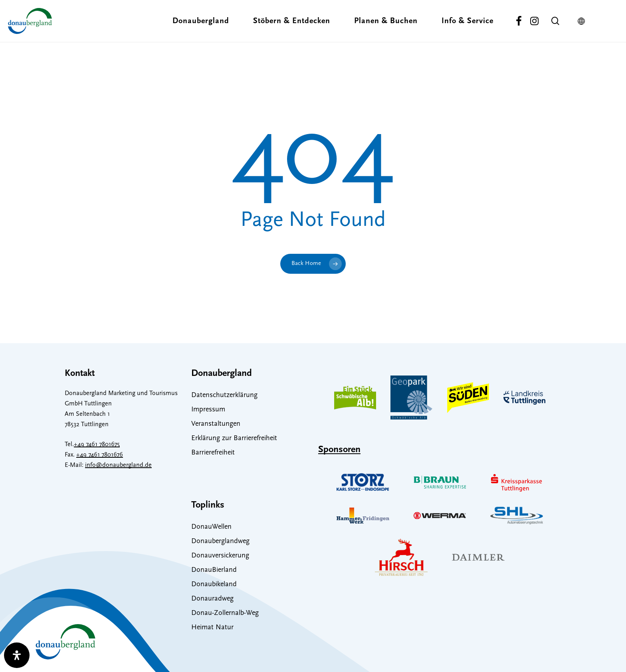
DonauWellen (211, 527)
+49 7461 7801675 (97, 445)
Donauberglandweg (220, 541)
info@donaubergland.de (118, 465)
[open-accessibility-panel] (17, 655)
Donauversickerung (220, 556)
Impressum (208, 410)
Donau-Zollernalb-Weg (225, 613)
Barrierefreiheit (213, 453)
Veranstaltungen (216, 424)
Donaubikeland (214, 584)
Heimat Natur (212, 628)
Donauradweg (212, 599)
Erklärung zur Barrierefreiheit (234, 438)
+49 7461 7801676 (100, 455)
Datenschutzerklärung (224, 395)
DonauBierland (214, 570)
